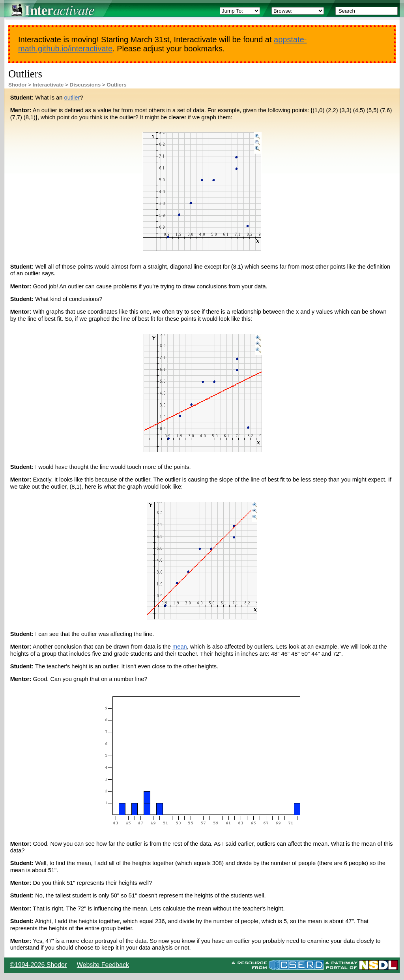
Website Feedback (103, 965)
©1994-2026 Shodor (38, 965)
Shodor (18, 85)
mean (180, 647)
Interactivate (48, 85)
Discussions (85, 85)
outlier (72, 98)
